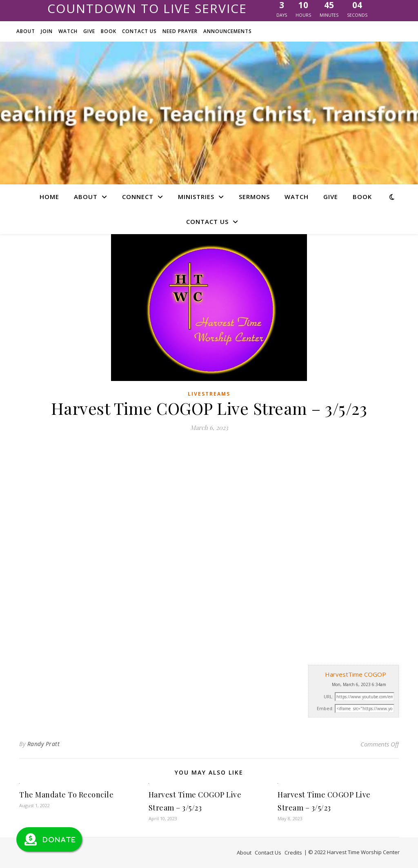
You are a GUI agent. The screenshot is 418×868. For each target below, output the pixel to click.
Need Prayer (180, 31)
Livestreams (209, 394)
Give (89, 31)
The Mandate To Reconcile (66, 795)
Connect (138, 197)
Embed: (325, 708)
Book (109, 31)
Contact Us (139, 31)
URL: (329, 696)
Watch (68, 31)
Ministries (196, 197)
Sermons (254, 197)
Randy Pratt (44, 744)
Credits (293, 852)
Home (49, 197)
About (26, 31)
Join (47, 31)
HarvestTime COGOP (356, 674)
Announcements (228, 31)
